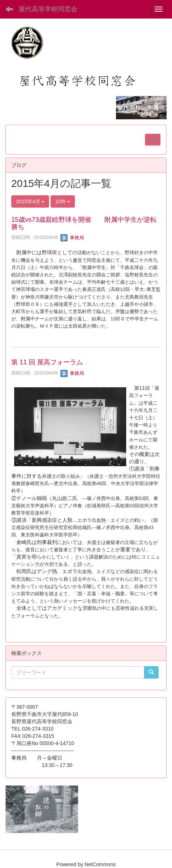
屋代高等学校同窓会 (48, 9)
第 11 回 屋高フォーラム (47, 362)
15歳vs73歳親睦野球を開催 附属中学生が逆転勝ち (84, 223)
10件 (63, 201)
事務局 (72, 238)
